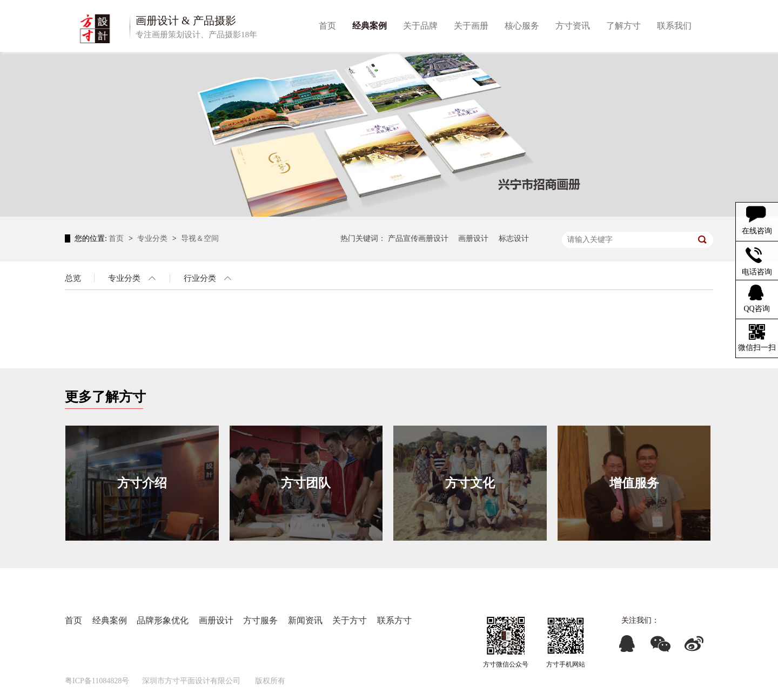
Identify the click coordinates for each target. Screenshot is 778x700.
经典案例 (110, 620)
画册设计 (473, 238)
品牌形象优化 (163, 620)
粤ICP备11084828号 (97, 681)
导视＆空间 (200, 238)
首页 (117, 238)
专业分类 (153, 238)
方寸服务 (260, 620)
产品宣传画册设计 (418, 238)
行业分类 (200, 278)
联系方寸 (394, 620)
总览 (73, 278)
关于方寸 (350, 620)
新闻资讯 (305, 620)
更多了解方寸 (105, 397)
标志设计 (514, 238)
